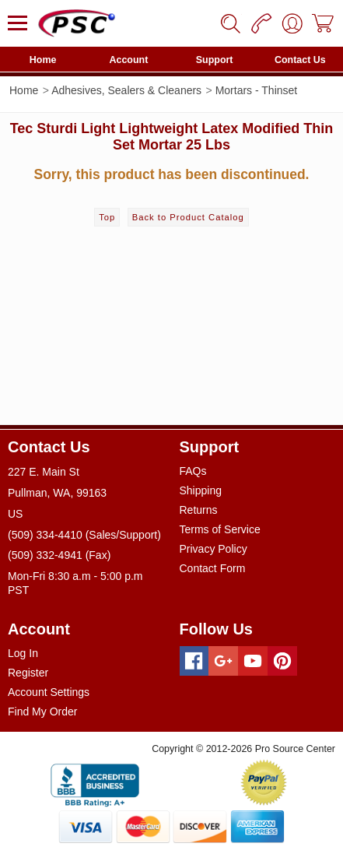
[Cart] (324, 23)
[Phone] (261, 23)
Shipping (201, 490)
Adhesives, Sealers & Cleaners (126, 90)
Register (28, 673)
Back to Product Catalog (188, 217)
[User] (292, 23)
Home (43, 60)
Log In (23, 653)
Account (128, 60)
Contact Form (213, 568)
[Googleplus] (223, 661)
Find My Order (42, 712)
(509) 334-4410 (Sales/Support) (84, 535)
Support (215, 60)
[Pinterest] (282, 661)
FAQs (193, 471)
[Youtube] (253, 661)
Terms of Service (220, 529)
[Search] (230, 23)
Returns (199, 510)
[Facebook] (194, 661)
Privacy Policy (213, 549)
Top (107, 217)
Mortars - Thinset (257, 90)
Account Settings (49, 692)
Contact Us (300, 60)
